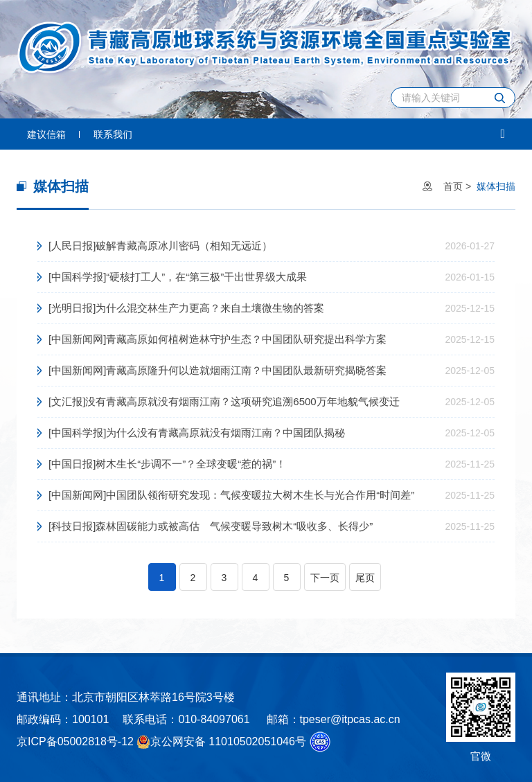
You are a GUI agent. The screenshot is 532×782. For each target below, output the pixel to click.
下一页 (325, 578)
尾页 (365, 578)
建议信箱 (46, 134)
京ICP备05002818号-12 (75, 741)
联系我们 (113, 134)
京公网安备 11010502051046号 (221, 742)
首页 (453, 186)
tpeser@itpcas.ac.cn (350, 719)
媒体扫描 (496, 186)
